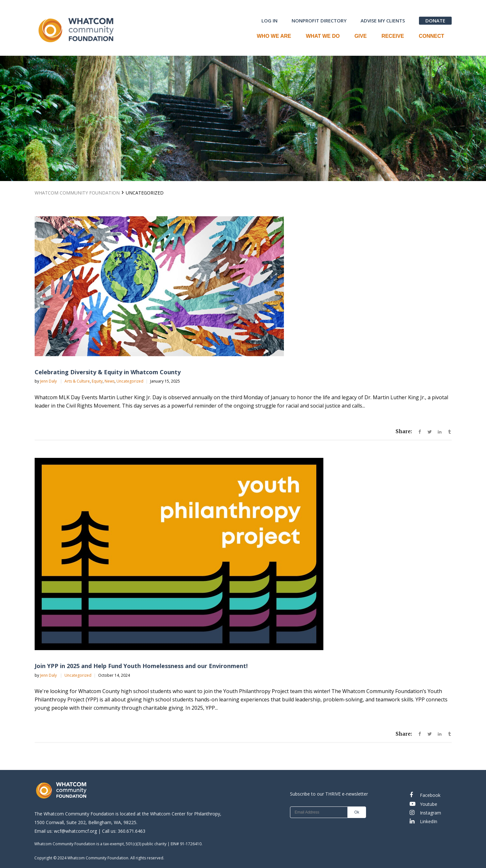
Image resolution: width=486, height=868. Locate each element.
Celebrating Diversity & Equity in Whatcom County (108, 372)
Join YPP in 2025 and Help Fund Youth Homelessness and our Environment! (141, 666)
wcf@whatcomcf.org (75, 831)
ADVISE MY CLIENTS (383, 21)
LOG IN (269, 21)
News (110, 381)
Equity (97, 381)
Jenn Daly (49, 381)
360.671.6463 (132, 831)
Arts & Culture (77, 381)
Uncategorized (130, 381)
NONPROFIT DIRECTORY (319, 21)
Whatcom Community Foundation (77, 193)
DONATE (435, 21)
